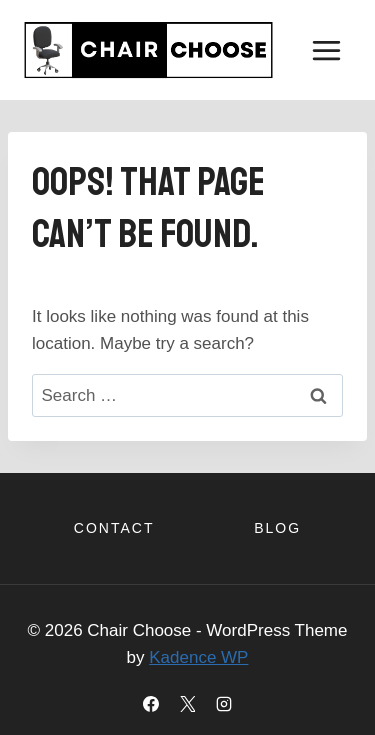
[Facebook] (151, 704)
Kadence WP (198, 657)
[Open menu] (326, 50)
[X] (188, 704)
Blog (277, 528)
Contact (114, 528)
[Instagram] (224, 704)
